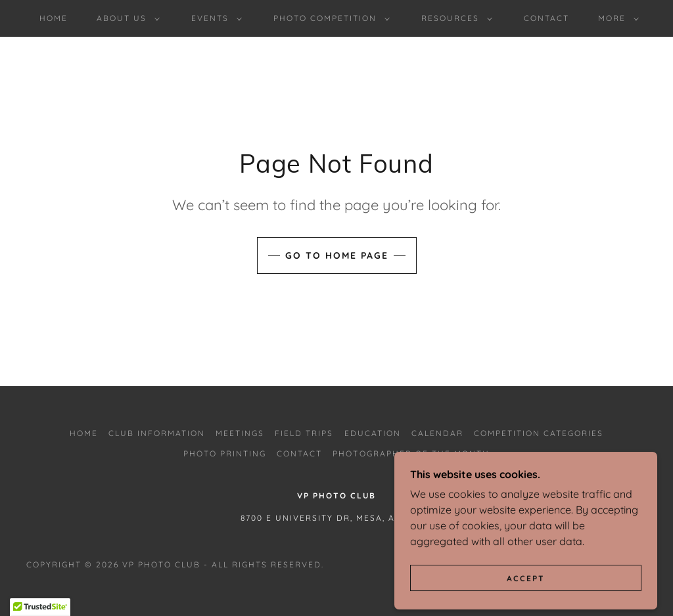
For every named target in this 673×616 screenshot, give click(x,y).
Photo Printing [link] (225, 453)
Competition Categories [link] (539, 433)
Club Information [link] (157, 433)
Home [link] (54, 18)
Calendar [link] (437, 433)
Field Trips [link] (304, 433)
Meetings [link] (240, 433)
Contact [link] (546, 18)
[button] (126, 18)
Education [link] (373, 433)
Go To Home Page (337, 255)
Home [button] (84, 433)
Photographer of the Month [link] (411, 453)
